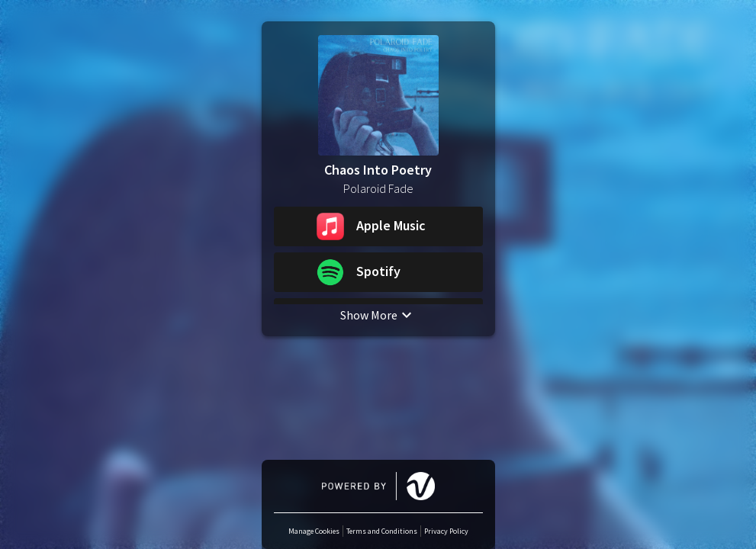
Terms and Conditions (382, 531)
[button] (378, 226)
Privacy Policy (446, 531)
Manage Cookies (314, 531)
